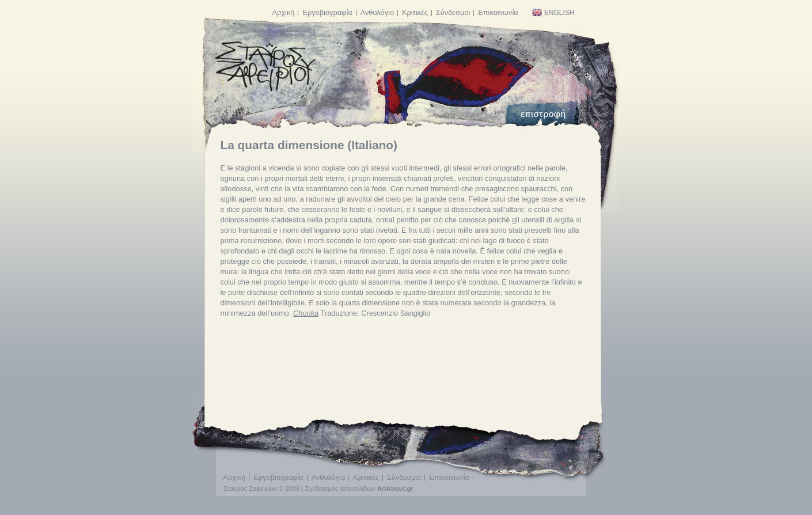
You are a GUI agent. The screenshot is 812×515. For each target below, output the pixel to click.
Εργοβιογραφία (327, 12)
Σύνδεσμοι (453, 12)
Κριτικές (415, 12)
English (553, 12)
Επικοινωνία (498, 12)
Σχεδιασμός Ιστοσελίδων (340, 489)
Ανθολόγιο (377, 12)
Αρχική (284, 12)
